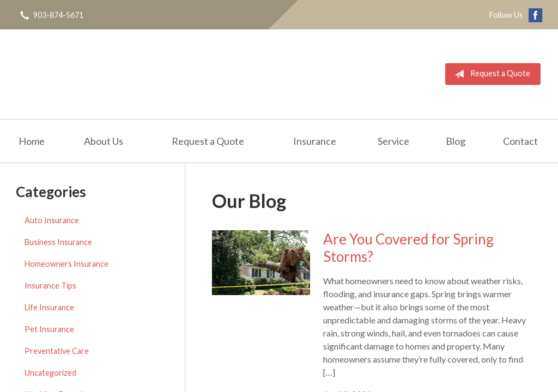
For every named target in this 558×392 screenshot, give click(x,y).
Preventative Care (57, 351)
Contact (520, 141)
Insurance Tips (50, 286)
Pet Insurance (49, 329)
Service (393, 141)
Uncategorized (50, 373)
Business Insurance (58, 242)
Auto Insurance (52, 220)
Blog (456, 141)
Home (32, 141)
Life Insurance (49, 307)
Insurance (315, 141)
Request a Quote (490, 74)
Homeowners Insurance (66, 264)
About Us (104, 141)
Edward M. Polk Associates (117, 74)
